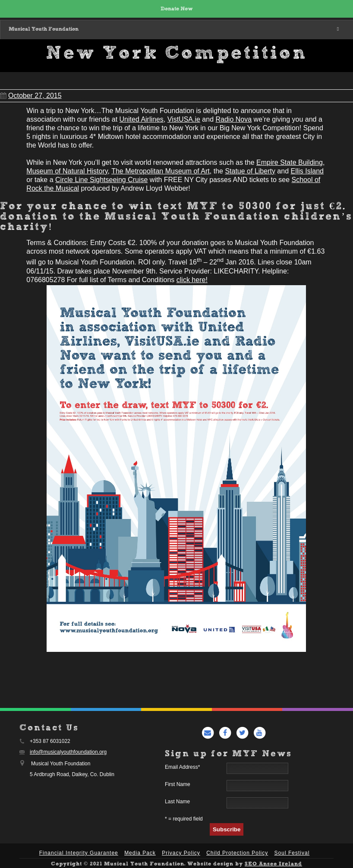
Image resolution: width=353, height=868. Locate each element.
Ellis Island (307, 171)
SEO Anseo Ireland (273, 864)
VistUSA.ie (184, 119)
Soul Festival (292, 853)
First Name (178, 784)
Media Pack (140, 853)
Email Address (182, 767)
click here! (192, 280)
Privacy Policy (181, 853)
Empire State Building (290, 162)
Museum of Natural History (67, 171)
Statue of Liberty (250, 171)
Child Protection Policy (237, 853)
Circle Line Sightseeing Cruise (101, 180)
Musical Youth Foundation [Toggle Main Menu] (175, 29)
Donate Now (177, 9)
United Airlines (142, 119)
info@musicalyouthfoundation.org (68, 752)
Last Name (177, 802)
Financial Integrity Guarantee (79, 853)
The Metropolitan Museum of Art (161, 171)
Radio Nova (234, 119)
